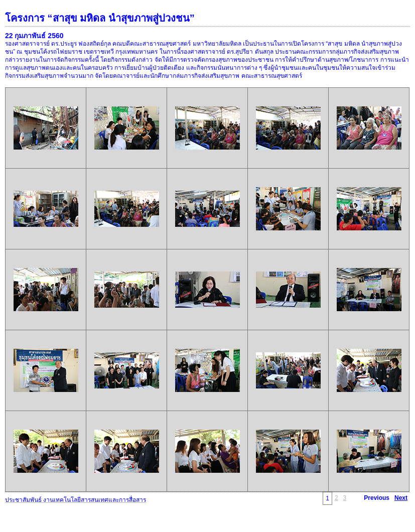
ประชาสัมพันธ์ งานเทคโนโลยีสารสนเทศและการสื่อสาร (76, 500)
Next (401, 498)
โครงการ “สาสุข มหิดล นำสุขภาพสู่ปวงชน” (100, 18)
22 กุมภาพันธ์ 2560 (34, 36)
